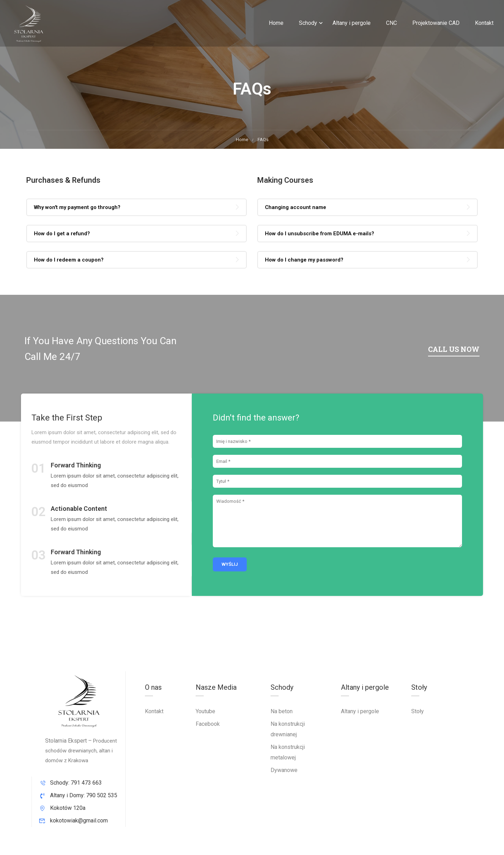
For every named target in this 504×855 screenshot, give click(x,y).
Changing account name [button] (296, 207)
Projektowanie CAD (436, 23)
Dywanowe (284, 770)
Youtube (205, 711)
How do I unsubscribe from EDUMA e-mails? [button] (320, 234)
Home (276, 23)
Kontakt (484, 23)
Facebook (208, 724)
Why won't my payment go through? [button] (77, 207)
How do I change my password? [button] (304, 260)
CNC (391, 23)
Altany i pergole (352, 23)
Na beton (282, 711)
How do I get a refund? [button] (62, 234)
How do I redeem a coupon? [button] (69, 260)
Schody (308, 23)
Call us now (454, 349)
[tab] (136, 207)
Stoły (418, 711)
